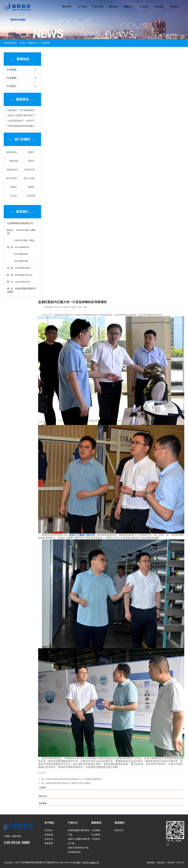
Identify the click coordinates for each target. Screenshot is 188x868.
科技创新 (159, 7)
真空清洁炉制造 (14, 178)
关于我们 (82, 7)
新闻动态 (113, 7)
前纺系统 (14, 161)
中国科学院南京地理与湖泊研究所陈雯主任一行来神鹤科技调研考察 (74, 779)
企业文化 (49, 839)
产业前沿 (12, 86)
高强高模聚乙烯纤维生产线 (79, 833)
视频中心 (129, 7)
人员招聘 (144, 7)
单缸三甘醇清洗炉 (31, 178)
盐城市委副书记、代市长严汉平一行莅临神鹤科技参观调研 (23, 121)
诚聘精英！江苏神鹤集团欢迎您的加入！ (23, 110)
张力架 (14, 196)
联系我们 (175, 7)
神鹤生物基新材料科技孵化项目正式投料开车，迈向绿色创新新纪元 (23, 126)
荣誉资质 (49, 843)
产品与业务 (98, 7)
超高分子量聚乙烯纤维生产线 (79, 841)
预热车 (31, 152)
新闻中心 (33, 43)
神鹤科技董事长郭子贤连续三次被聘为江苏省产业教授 (68, 783)
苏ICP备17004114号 (64, 863)
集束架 (31, 187)
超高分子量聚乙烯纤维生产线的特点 (23, 115)
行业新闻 (12, 78)
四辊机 (14, 187)
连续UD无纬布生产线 (78, 848)
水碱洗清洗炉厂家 (14, 170)
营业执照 (49, 835)
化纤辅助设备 (74, 852)
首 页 (23, 43)
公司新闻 (45, 43)
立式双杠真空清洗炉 (31, 170)
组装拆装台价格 (14, 152)
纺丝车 (31, 161)
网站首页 (67, 7)
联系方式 (119, 830)
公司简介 (49, 830)
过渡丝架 (31, 196)
